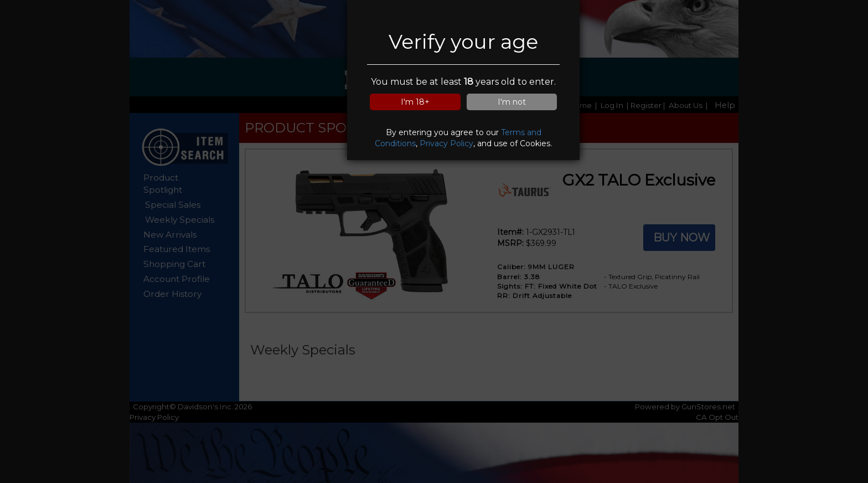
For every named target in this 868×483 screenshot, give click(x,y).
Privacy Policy (446, 143)
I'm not (512, 102)
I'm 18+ (415, 102)
